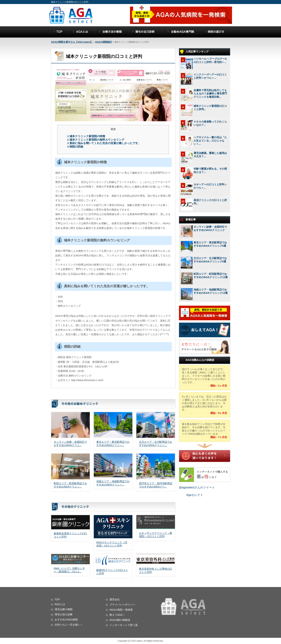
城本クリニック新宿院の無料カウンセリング (96, 140)
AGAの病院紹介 (104, 42)
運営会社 (115, 599)
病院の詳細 (75, 147)
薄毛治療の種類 (64, 609)
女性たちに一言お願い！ (69, 625)
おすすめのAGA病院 (66, 620)
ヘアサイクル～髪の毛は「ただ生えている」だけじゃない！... (210, 141)
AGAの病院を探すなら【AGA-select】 (72, 42)
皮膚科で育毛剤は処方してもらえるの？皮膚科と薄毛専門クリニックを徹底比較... (210, 93)
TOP (57, 599)
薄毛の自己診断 (64, 614)
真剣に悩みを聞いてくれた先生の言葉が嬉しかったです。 (104, 143)
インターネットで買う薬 (124, 625)
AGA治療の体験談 (120, 620)
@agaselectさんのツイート (197, 487)
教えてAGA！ (117, 615)
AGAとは (60, 604)
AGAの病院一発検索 (121, 610)
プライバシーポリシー (122, 605)
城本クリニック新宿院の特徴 (86, 136)
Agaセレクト (195, 495)
